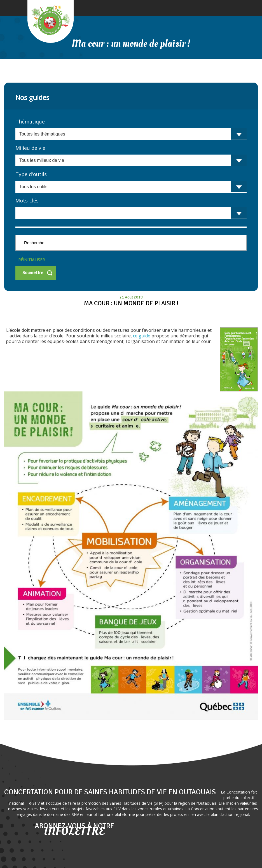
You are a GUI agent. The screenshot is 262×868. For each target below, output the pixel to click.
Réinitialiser (31, 260)
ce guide (142, 336)
